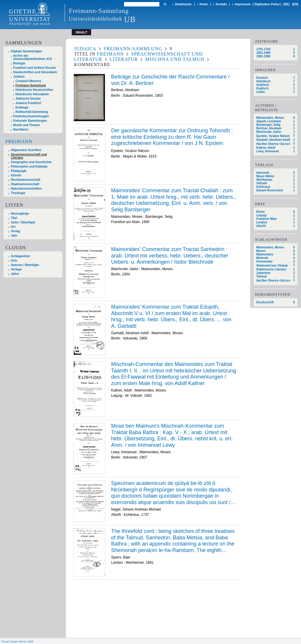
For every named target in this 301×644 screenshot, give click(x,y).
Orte (14, 261)
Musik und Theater (27, 125)
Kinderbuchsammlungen (31, 116)
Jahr (14, 236)
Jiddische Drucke (28, 99)
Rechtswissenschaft (26, 180)
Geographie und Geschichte (31, 162)
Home (204, 4)
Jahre (15, 274)
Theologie (18, 193)
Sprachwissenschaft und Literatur (29, 156)
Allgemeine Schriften (26, 150)
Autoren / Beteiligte (25, 265)
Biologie (19, 63)
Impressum (243, 4)
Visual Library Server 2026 (17, 642)
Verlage (16, 269)
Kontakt (221, 4)
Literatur (124, 59)
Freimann (19, 142)
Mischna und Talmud (175, 59)
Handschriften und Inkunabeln (35, 72)
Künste (16, 175)
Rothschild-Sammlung (32, 112)
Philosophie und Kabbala (29, 167)
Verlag (15, 231)
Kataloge (22, 107)
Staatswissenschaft (25, 184)
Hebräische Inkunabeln (32, 94)
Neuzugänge (20, 214)
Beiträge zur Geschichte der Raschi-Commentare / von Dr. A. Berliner (170, 80)
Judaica (19, 77)
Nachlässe (21, 129)
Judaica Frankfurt (28, 103)
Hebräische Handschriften (35, 90)
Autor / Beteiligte (23, 222)
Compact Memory (28, 81)
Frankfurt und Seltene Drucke (35, 68)
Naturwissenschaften (26, 189)
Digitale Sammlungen (26, 51)
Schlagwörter (21, 256)
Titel (14, 218)
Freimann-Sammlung (31, 85)
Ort (13, 227)
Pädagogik (19, 171)
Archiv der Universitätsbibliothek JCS (33, 57)
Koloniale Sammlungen (30, 121)
